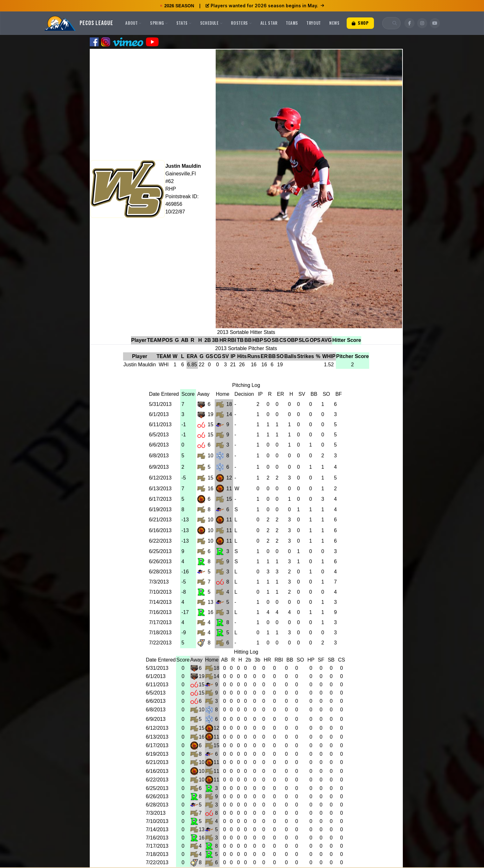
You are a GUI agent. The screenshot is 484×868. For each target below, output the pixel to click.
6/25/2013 (160, 551)
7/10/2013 (160, 592)
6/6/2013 (159, 445)
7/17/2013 (160, 622)
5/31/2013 (160, 404)
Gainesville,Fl (180, 174)
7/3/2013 (159, 582)
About (134, 23)
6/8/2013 (159, 456)
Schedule (212, 23)
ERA (192, 356)
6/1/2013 (159, 414)
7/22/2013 (160, 643)
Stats (184, 23)
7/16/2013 (160, 612)
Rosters (241, 23)
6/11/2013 (160, 424)
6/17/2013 (160, 499)
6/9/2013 (159, 467)
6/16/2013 (160, 530)
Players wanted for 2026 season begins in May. (265, 6)
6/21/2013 (160, 520)
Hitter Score (347, 340)
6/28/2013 (160, 572)
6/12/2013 (160, 478)
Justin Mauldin (183, 166)
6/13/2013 (160, 489)
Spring (159, 23)
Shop (360, 23)
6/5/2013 (159, 435)
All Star (269, 23)
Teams (292, 23)
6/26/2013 (160, 561)
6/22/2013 (160, 541)
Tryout (314, 23)
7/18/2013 (160, 633)
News (334, 23)
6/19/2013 (160, 509)
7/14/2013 (160, 602)
